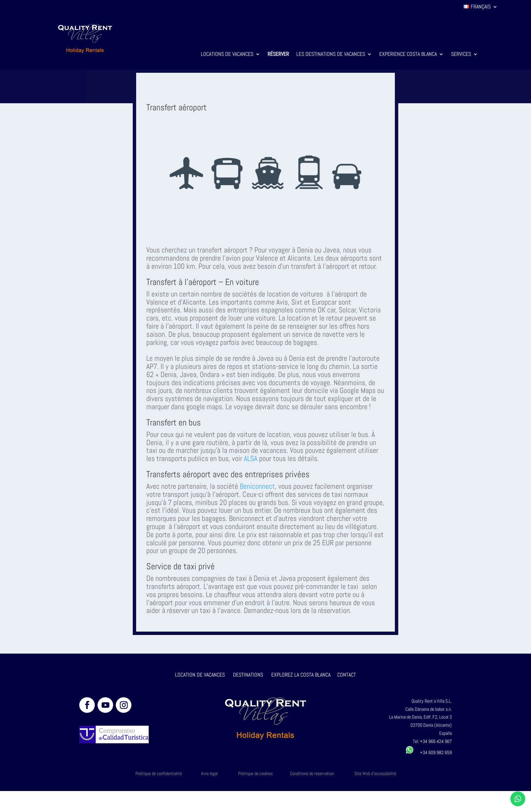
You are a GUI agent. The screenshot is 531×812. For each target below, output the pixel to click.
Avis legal (209, 773)
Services (461, 55)
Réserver (278, 55)
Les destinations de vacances (331, 55)
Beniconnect (257, 486)
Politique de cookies (255, 773)
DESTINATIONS (248, 675)
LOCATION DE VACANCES (200, 675)
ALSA (251, 458)
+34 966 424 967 (436, 741)
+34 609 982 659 (429, 752)
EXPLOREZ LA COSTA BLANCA (301, 675)
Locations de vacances (227, 55)
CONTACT (347, 675)
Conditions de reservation (312, 773)
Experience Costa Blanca (408, 55)
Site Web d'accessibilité (375, 773)
